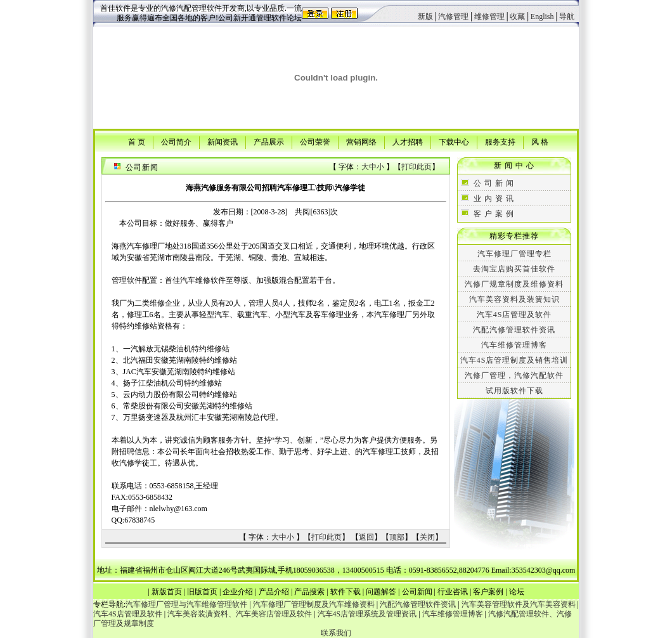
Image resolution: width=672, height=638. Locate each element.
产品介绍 (274, 592)
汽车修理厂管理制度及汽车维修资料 (314, 604)
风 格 (540, 141)
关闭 (427, 537)
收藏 (517, 16)
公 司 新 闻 (494, 183)
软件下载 (346, 592)
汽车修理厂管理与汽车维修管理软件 (186, 604)
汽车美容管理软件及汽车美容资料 (519, 604)
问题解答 (381, 592)
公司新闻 (417, 592)
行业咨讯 (453, 592)
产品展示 (269, 141)
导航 (567, 16)
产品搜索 (309, 592)
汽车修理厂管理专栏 (514, 254)
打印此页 (417, 167)
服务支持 (500, 141)
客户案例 (488, 592)
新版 (425, 16)
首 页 (137, 141)
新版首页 (167, 592)
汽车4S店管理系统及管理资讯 (367, 614)
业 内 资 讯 (494, 199)
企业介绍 (238, 592)
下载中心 (454, 141)
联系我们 (336, 633)
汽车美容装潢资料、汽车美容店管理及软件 (240, 614)
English (542, 16)
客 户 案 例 (494, 214)
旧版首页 (202, 592)
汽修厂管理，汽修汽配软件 (514, 375)
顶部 (397, 537)
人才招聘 (408, 141)
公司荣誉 (315, 141)
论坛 (517, 592)
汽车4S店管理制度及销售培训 (514, 360)
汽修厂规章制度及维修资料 (514, 284)
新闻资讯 (223, 141)
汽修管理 (453, 16)
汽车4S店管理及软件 (514, 315)
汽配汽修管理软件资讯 (514, 330)
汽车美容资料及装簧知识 (514, 299)
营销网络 (361, 141)
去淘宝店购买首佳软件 (514, 269)
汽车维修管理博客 (514, 345)
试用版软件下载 (514, 391)
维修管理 (489, 16)
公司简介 (176, 141)
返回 (366, 537)
